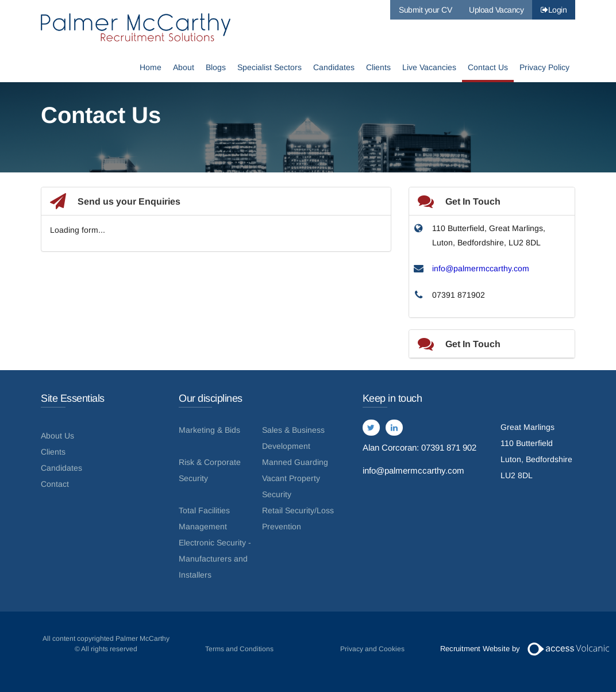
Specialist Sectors (269, 68)
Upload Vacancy (496, 10)
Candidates (334, 68)
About (184, 68)
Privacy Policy (544, 68)
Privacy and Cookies (372, 649)
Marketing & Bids (209, 430)
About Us (57, 436)
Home (151, 68)
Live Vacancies (429, 68)
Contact (55, 484)
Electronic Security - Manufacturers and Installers (215, 559)
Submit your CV (425, 10)
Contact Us (488, 68)
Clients (378, 68)
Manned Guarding (295, 462)
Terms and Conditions (239, 649)
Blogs (216, 68)
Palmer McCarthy (136, 27)
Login (554, 10)
